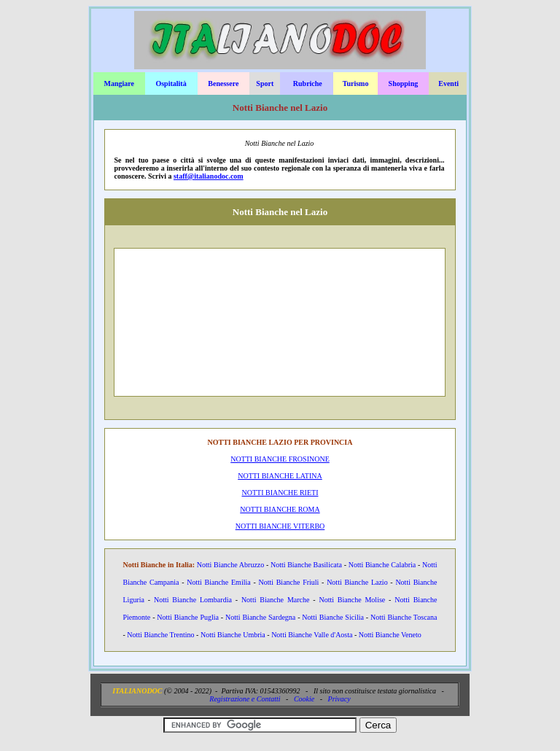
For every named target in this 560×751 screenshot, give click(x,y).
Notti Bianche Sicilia (333, 617)
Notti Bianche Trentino (160, 635)
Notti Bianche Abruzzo (231, 565)
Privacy (339, 699)
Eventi (448, 83)
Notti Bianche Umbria (233, 635)
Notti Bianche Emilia (218, 582)
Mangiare (118, 83)
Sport (265, 83)
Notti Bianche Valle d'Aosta (312, 635)
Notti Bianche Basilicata (306, 565)
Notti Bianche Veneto (390, 635)
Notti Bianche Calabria (382, 565)
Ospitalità (171, 83)
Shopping (404, 83)
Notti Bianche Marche (276, 600)
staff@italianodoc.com (209, 176)
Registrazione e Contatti (245, 699)
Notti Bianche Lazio (357, 582)
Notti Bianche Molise (352, 600)
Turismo (356, 83)
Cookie (304, 699)
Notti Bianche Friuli (288, 582)
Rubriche (308, 83)
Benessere (223, 83)
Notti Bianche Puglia (188, 617)
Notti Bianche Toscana (404, 617)
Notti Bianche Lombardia (193, 600)
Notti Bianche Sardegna (260, 617)
